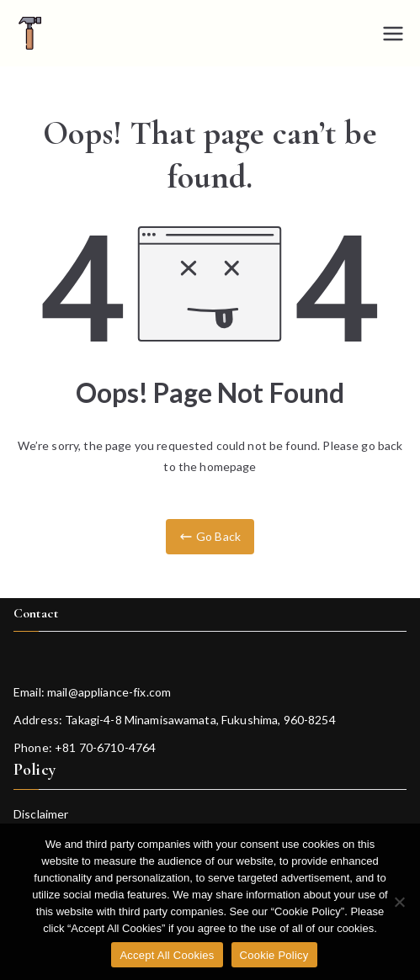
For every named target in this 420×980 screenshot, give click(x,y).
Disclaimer (41, 814)
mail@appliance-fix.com (109, 692)
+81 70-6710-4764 (105, 747)
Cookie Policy (274, 955)
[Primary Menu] (393, 34)
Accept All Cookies (167, 955)
